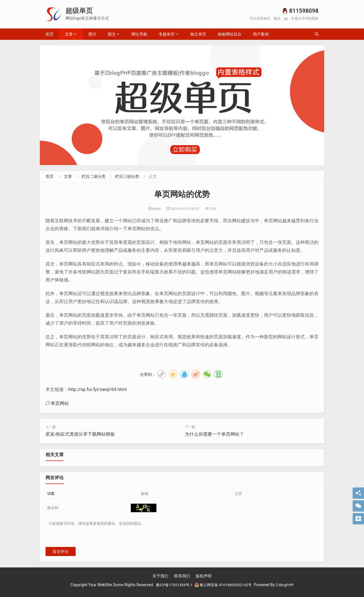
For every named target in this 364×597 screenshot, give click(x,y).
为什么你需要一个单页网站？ (214, 434)
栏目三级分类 (127, 176)
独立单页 (198, 34)
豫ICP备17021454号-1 (171, 588)
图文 (112, 34)
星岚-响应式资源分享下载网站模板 (80, 434)
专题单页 (167, 34)
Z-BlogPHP (288, 588)
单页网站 (60, 403)
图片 (92, 34)
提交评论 (61, 555)
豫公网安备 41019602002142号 (224, 588)
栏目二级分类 (94, 176)
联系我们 (182, 579)
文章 (69, 34)
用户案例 (261, 34)
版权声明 (204, 579)
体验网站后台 (229, 34)
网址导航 (139, 34)
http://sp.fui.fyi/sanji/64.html (97, 389)
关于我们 (160, 579)
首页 (49, 34)
